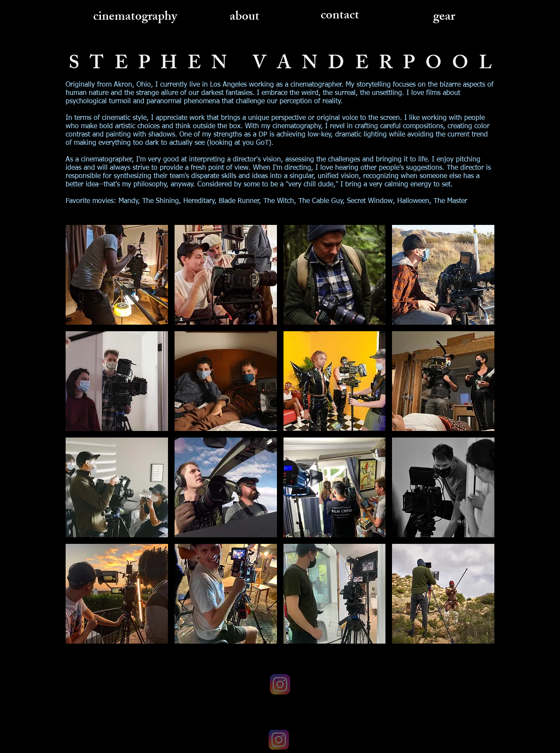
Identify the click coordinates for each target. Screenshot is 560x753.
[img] (117, 275)
